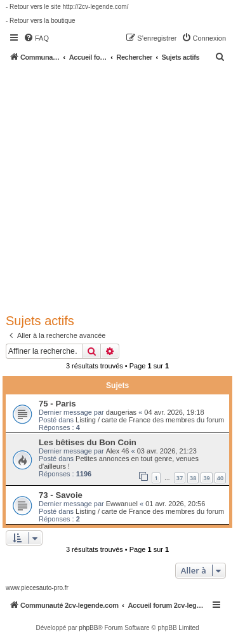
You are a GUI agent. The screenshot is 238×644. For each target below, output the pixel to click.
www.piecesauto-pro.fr (37, 588)
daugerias (121, 412)
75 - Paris (57, 404)
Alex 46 (118, 451)
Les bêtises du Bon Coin (88, 442)
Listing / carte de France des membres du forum (150, 420)
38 (193, 478)
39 (206, 478)
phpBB (88, 628)
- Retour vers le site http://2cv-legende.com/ (67, 7)
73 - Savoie (61, 495)
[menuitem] (36, 38)
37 (180, 478)
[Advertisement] (119, 187)
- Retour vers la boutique (41, 21)
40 (220, 478)
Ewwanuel (122, 504)
